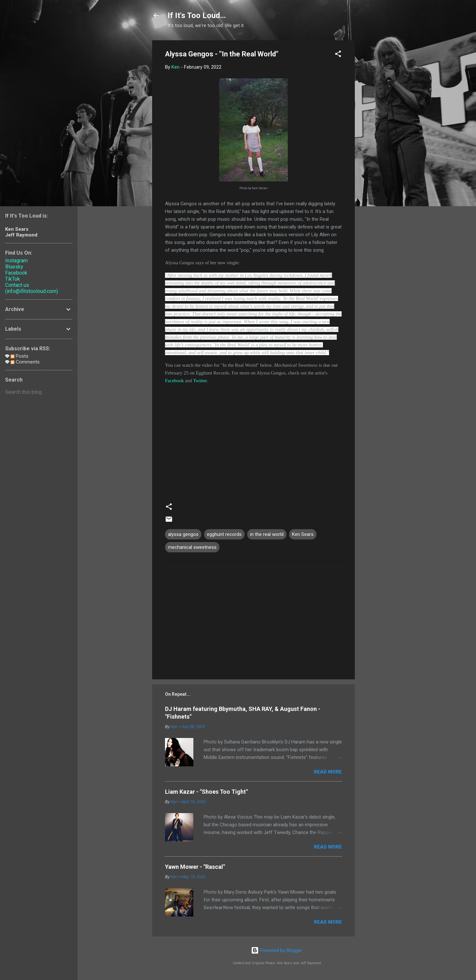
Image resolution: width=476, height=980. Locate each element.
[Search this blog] (39, 392)
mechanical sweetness (192, 547)
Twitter (200, 381)
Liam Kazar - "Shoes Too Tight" (206, 792)
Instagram (16, 261)
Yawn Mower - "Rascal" (195, 867)
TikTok (13, 279)
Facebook (174, 381)
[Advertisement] (381, 137)
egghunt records (224, 534)
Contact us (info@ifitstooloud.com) (32, 288)
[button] (338, 55)
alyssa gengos (183, 534)
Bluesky (14, 267)
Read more (328, 772)
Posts (19, 356)
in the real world (267, 534)
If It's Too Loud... (197, 15)
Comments (25, 362)
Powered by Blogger (277, 950)
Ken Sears (303, 534)
